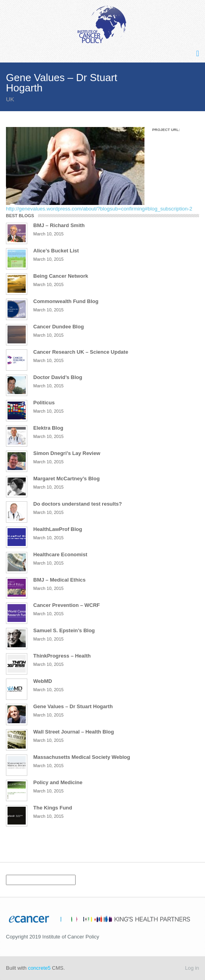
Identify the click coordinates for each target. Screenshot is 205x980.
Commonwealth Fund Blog (66, 301)
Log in (192, 968)
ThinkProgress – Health (62, 656)
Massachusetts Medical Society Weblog (82, 757)
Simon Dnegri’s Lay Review (67, 453)
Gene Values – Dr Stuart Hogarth (73, 706)
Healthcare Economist (60, 554)
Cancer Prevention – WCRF (66, 605)
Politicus (44, 403)
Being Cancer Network (61, 276)
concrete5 (39, 968)
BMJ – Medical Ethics (59, 580)
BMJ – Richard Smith (59, 225)
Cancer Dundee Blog (59, 327)
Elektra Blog (48, 428)
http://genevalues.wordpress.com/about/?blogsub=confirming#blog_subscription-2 (99, 209)
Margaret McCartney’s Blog (66, 479)
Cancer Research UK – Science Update (81, 352)
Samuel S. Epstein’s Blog (64, 630)
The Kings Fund (53, 808)
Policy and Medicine (58, 782)
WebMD (43, 681)
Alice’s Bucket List (56, 251)
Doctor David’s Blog (58, 377)
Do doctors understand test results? (78, 504)
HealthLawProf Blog (58, 529)
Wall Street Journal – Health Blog (74, 732)
